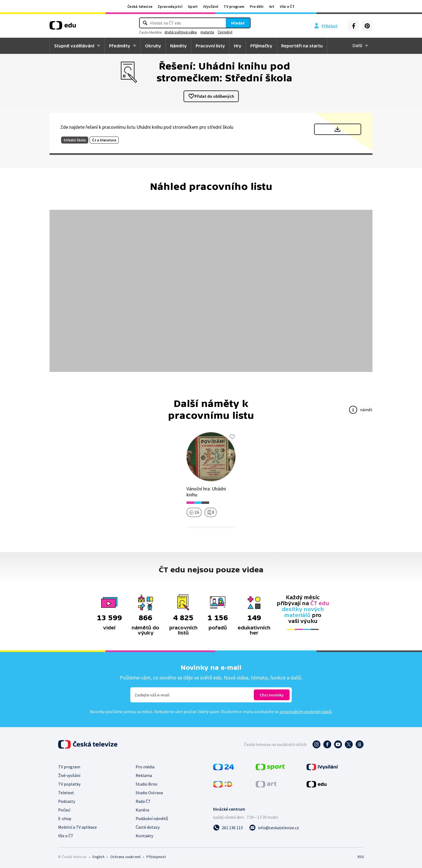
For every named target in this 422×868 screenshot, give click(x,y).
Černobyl (225, 32)
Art (272, 6)
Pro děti (257, 6)
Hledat (238, 23)
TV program (234, 6)
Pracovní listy (210, 46)
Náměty (178, 46)
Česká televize (140, 6)
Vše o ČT (287, 6)
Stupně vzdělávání (74, 46)
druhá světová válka (181, 32)
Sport (193, 6)
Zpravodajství (170, 6)
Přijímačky (261, 46)
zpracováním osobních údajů (305, 712)
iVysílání (211, 6)
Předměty (120, 46)
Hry (238, 46)
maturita (207, 32)
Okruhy (153, 46)
